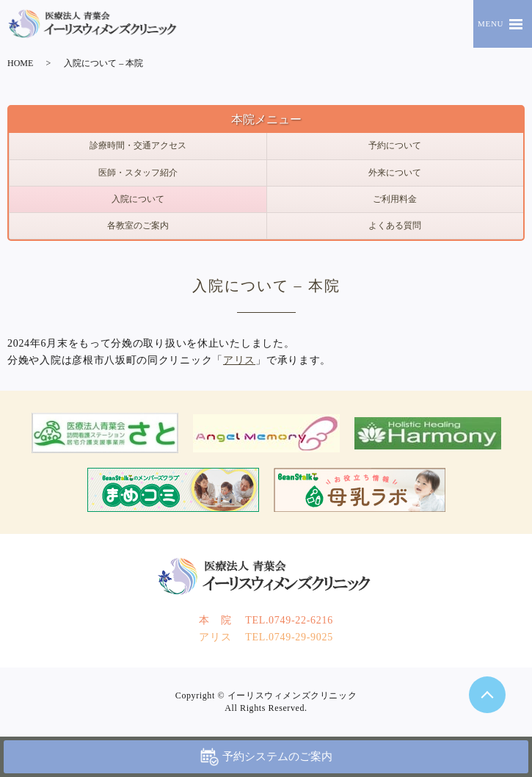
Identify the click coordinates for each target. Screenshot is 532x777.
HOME (20, 63)
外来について (395, 173)
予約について (395, 145)
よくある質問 (395, 225)
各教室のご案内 (138, 225)
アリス (239, 360)
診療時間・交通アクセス (138, 145)
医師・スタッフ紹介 (138, 173)
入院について (138, 199)
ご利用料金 (395, 199)
